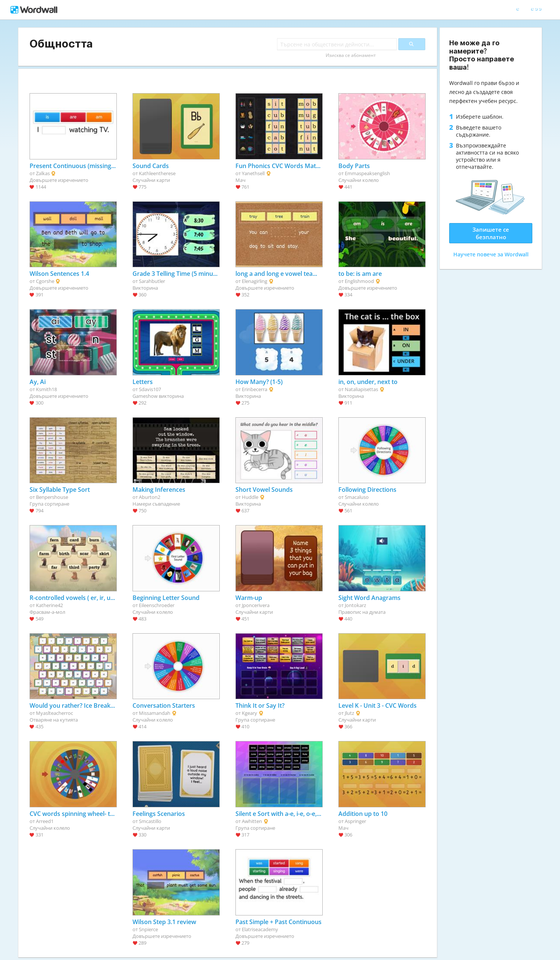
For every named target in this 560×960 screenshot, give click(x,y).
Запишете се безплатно (491, 233)
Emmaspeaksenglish (367, 173)
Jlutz (349, 713)
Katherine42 (49, 605)
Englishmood (359, 281)
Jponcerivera (256, 605)
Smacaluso (357, 497)
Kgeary (249, 713)
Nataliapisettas (361, 389)
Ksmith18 (46, 389)
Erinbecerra (255, 389)
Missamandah (155, 713)
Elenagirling (255, 281)
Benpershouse (52, 497)
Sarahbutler (152, 281)
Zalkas (43, 173)
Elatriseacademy (260, 929)
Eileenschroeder (157, 605)
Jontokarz (355, 605)
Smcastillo (150, 821)
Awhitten (252, 821)
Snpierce (148, 929)
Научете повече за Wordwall (491, 254)
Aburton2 (150, 497)
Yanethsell (253, 173)
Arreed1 (45, 821)
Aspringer (355, 821)
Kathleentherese (157, 173)
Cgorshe (45, 281)
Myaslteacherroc (54, 713)
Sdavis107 (150, 389)
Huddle (250, 497)
